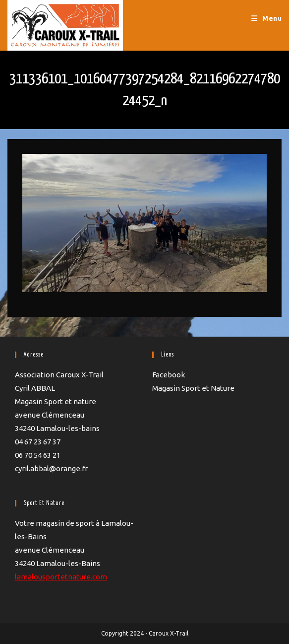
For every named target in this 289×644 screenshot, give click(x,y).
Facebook (169, 375)
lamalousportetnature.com (61, 577)
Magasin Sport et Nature (193, 388)
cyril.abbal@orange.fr (51, 468)
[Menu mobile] (267, 18)
